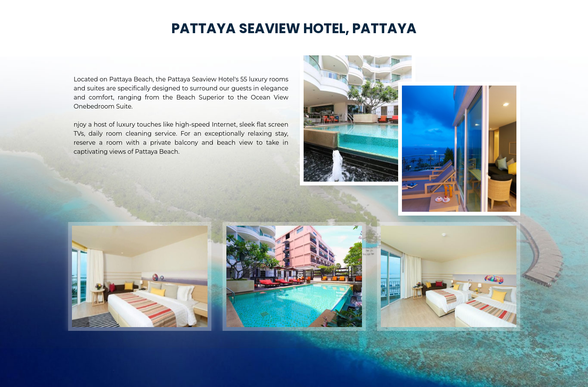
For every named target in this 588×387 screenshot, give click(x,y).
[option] (140, 276)
